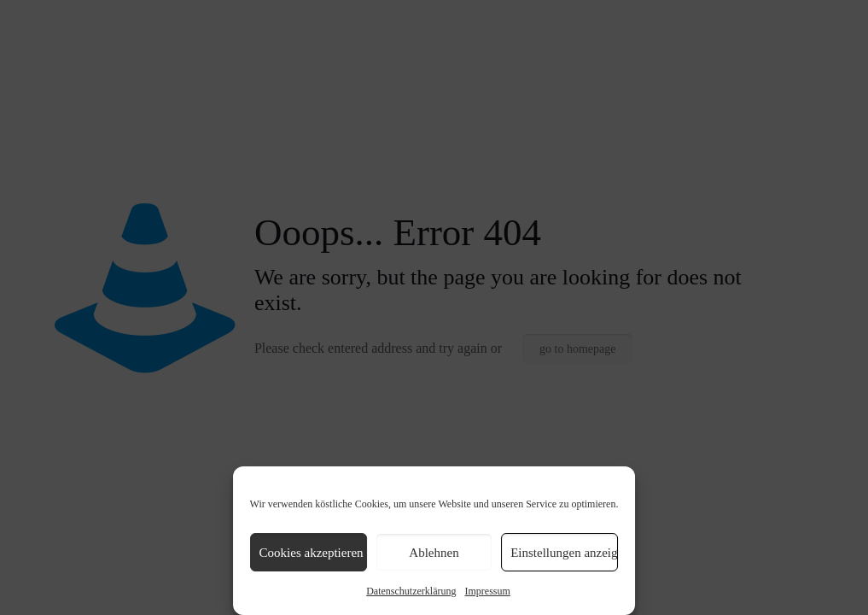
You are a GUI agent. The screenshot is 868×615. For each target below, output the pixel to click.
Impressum (487, 591)
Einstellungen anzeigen (564, 553)
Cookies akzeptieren (312, 553)
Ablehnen (434, 553)
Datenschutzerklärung (411, 591)
